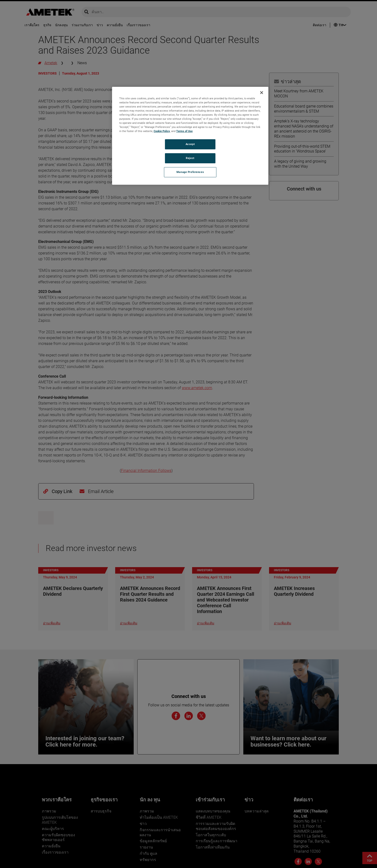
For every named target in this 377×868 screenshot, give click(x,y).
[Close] (262, 93)
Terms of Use (184, 131)
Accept (190, 144)
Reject (190, 158)
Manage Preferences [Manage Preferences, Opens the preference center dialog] (190, 172)
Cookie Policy (162, 131)
